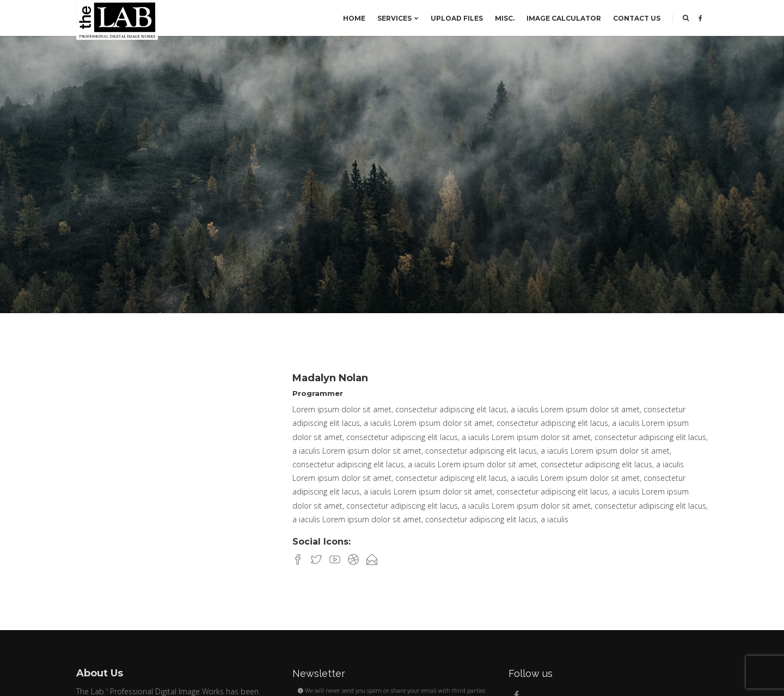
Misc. (505, 18)
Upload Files (457, 18)
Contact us (637, 18)
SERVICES (398, 18)
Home (354, 18)
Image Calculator (564, 18)
